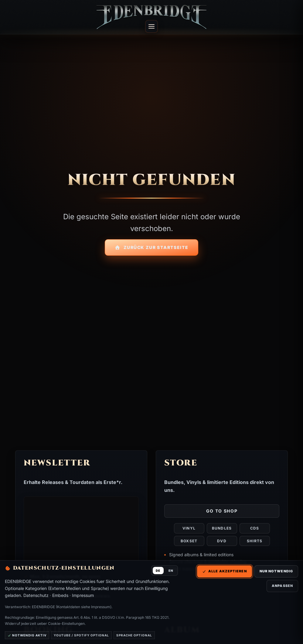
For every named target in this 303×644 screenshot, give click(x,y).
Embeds (60, 595)
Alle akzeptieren (225, 571)
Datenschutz (36, 595)
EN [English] (171, 571)
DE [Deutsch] (158, 571)
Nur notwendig (276, 571)
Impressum (83, 595)
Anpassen (282, 586)
